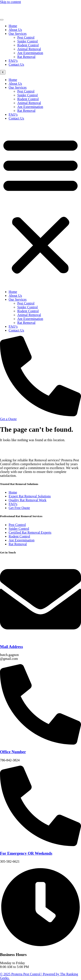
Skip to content (10, 2)
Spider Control (28, 41)
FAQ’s (13, 61)
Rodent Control (28, 45)
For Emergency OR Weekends (26, 853)
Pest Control (26, 37)
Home (13, 26)
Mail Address (11, 647)
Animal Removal (29, 49)
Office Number (13, 752)
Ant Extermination (30, 53)
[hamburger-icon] (2, 20)
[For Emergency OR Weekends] (40, 845)
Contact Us (16, 64)
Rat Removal (26, 57)
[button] (40, 205)
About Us (15, 30)
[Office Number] (40, 743)
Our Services (18, 34)
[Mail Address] (40, 638)
